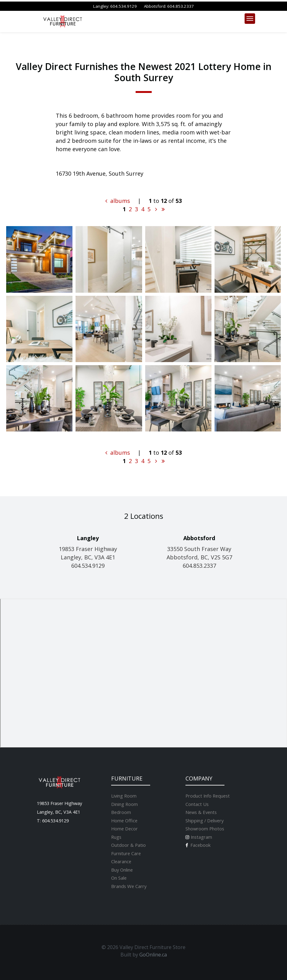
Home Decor (124, 829)
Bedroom (121, 812)
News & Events (201, 812)
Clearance (121, 861)
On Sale (119, 878)
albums (118, 201)
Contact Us (197, 804)
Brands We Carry (129, 886)
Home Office (124, 820)
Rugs (116, 837)
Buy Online (122, 870)
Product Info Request (208, 796)
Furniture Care (126, 853)
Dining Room (124, 804)
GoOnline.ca (153, 955)
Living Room (124, 796)
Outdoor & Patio (128, 845)
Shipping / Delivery (204, 820)
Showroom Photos (205, 829)
